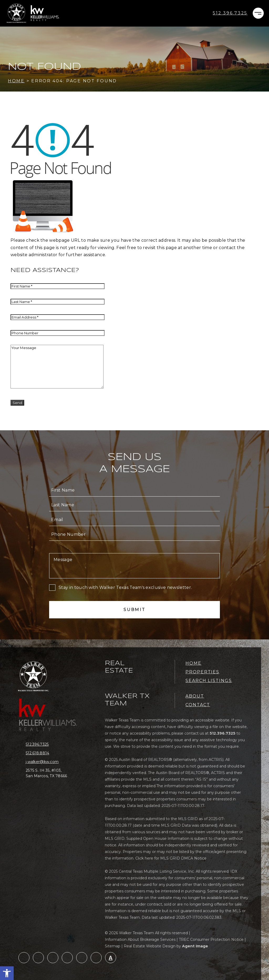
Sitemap (113, 946)
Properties (202, 672)
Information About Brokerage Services (140, 939)
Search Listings (209, 681)
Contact (198, 705)
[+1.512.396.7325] (230, 13)
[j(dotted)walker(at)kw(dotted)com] (51, 762)
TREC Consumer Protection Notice (211, 939)
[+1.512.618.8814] (51, 753)
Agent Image (195, 946)
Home (193, 663)
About (195, 696)
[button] (7, 973)
